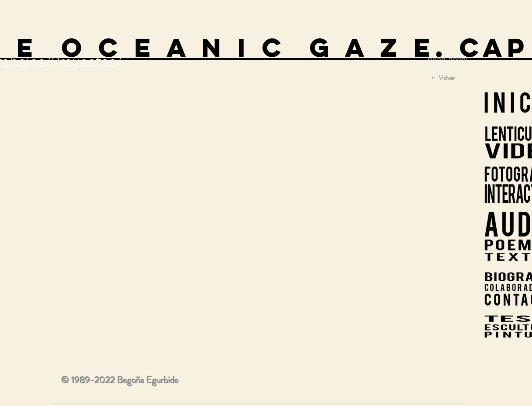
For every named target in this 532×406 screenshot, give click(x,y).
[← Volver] (443, 78)
